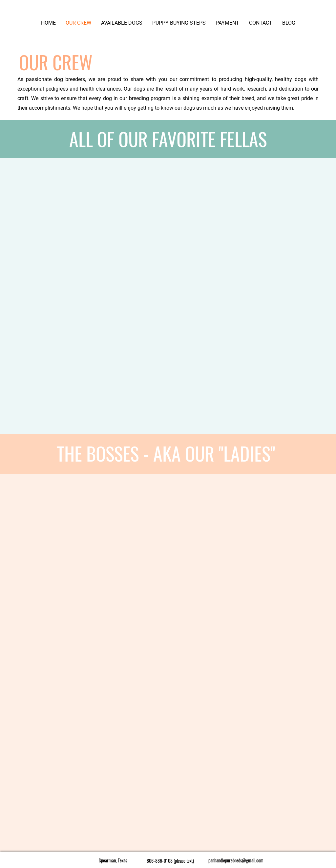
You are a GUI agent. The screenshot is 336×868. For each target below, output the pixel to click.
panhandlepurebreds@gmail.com (236, 860)
